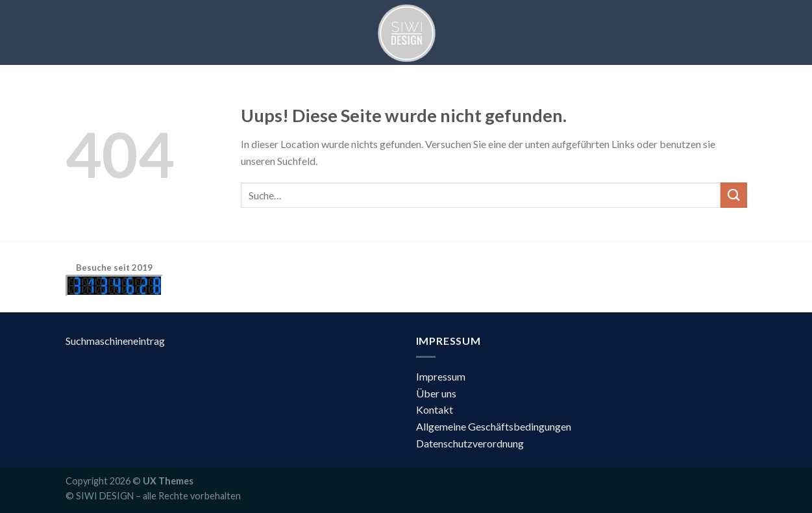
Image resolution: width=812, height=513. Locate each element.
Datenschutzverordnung (470, 443)
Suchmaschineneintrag (115, 341)
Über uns (436, 393)
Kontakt (435, 409)
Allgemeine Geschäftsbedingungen (494, 426)
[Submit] (733, 195)
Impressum (441, 376)
